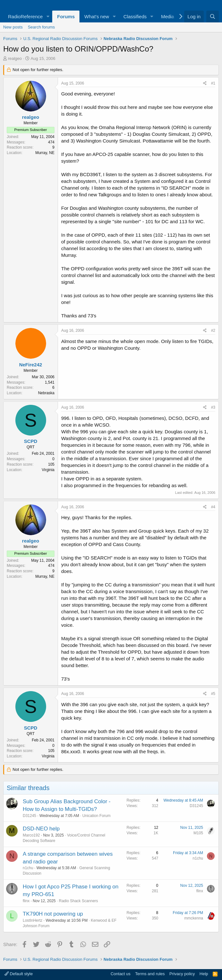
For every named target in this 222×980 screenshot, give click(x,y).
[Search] (213, 16)
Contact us (120, 974)
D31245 (29, 816)
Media (168, 16)
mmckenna (194, 918)
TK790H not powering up (53, 914)
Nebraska (46, 393)
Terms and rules (150, 974)
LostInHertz (33, 920)
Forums (66, 16)
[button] (48, 16)
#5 (213, 694)
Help (204, 974)
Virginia (48, 470)
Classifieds (135, 16)
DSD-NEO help (41, 829)
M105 (198, 833)
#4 (213, 507)
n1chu (28, 868)
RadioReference (25, 16)
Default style (19, 974)
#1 (213, 83)
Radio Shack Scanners (78, 901)
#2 (213, 331)
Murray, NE (45, 153)
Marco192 (31, 835)
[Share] (205, 83)
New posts (13, 27)
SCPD (31, 441)
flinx (26, 901)
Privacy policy (182, 974)
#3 (213, 407)
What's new (97, 16)
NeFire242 (31, 365)
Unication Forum (96, 816)
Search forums (41, 27)
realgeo (15, 58)
